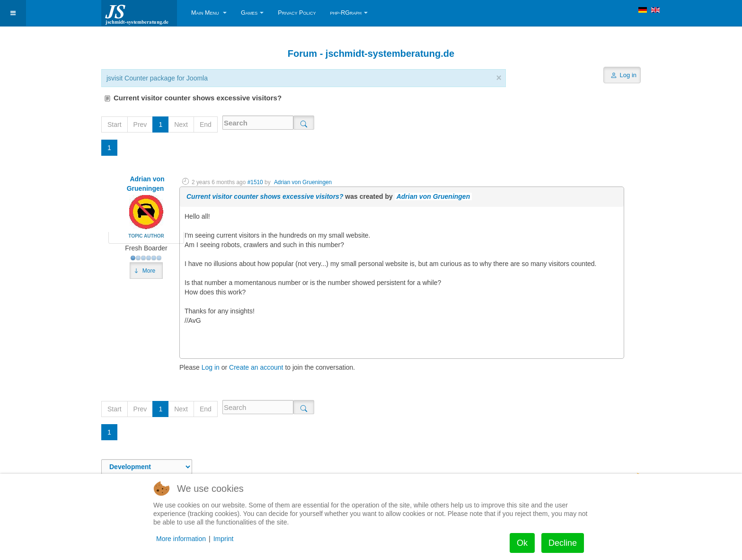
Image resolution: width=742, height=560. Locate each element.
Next (181, 124)
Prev (140, 124)
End (206, 124)
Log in (211, 367)
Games (252, 13)
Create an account (256, 367)
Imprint (224, 539)
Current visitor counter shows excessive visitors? (265, 196)
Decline (563, 543)
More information (181, 539)
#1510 (255, 182)
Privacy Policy (297, 13)
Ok (522, 543)
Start (115, 124)
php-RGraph (349, 13)
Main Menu (209, 13)
